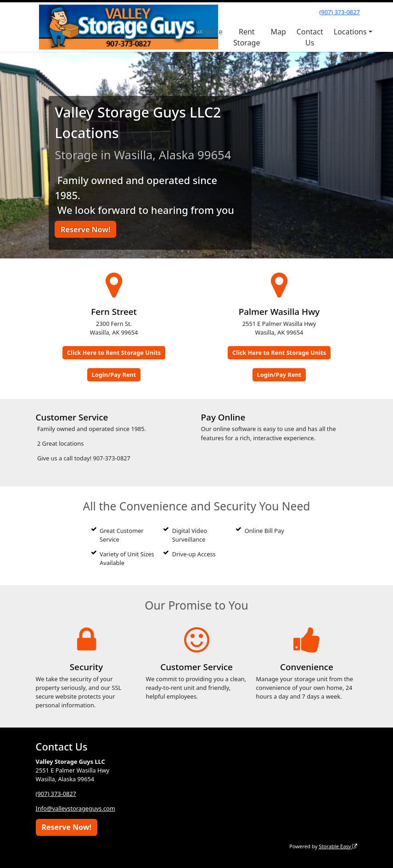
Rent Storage (247, 37)
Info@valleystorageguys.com (76, 808)
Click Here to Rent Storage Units (114, 353)
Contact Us (310, 37)
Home (213, 32)
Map (278, 32)
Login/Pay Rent (114, 375)
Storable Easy (338, 846)
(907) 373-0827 (339, 12)
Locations (350, 32)
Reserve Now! (86, 230)
